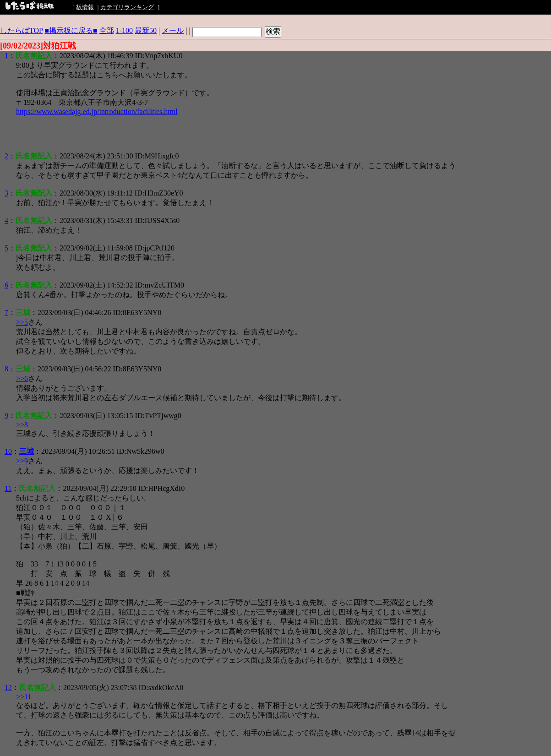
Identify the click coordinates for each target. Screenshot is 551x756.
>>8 (22, 425)
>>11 (24, 697)
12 (8, 688)
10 (8, 451)
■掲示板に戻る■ (71, 30)
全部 (107, 30)
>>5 (22, 322)
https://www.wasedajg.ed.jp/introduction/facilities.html (97, 111)
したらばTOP (21, 30)
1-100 (124, 30)
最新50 (146, 30)
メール (173, 30)
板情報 (85, 7)
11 (8, 488)
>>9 (22, 461)
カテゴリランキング (127, 7)
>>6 (22, 378)
